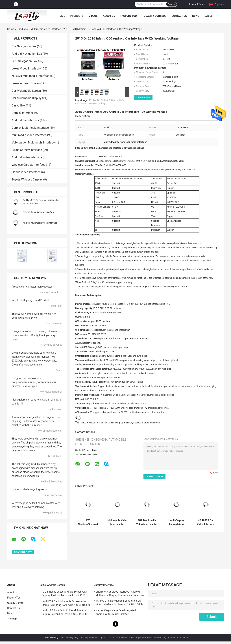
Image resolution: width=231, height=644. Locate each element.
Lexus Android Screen (26, 83)
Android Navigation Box (27, 54)
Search (171, 4)
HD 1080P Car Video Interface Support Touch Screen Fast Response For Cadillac (206, 522)
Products (77, 16)
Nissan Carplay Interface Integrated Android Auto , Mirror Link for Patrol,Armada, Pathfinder (116, 613)
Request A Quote (197, 4)
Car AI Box (18, 105)
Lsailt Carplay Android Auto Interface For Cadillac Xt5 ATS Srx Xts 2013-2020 (176, 522)
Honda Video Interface (26, 172)
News (196, 16)
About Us (109, 16)
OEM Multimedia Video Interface (39, 212)
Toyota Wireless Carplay (27, 180)
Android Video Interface (27, 157)
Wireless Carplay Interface (29, 165)
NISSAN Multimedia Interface (30, 76)
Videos (93, 16)
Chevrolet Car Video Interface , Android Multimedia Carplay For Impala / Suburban (120, 593)
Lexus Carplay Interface (27, 150)
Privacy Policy (51, 638)
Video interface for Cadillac (94, 423)
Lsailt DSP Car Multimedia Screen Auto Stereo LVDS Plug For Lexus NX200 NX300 (66, 603)
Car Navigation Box (24, 46)
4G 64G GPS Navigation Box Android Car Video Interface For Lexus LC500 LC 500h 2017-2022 (119, 603)
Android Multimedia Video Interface (40, 223)
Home (61, 16)
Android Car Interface (25, 120)
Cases (209, 16)
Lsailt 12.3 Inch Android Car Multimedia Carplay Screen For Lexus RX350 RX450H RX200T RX (65, 613)
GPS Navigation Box (25, 61)
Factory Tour (129, 16)
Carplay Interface (23, 113)
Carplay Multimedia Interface (30, 128)
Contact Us (179, 16)
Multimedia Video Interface (46, 29)
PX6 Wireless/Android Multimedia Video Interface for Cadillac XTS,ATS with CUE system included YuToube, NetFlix (88, 522)
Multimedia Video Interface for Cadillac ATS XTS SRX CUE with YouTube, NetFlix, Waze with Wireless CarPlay (117, 522)
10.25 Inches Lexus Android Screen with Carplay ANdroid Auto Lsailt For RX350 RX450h (64, 594)
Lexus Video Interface (26, 68)
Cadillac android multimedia (147, 423)
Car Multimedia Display (27, 98)
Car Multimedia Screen (26, 91)
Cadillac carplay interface (120, 423)
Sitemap (12, 619)
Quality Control (155, 16)
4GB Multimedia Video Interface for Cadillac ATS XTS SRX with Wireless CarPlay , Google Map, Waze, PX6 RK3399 (147, 522)
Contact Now (143, 98)
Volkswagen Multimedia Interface (33, 142)
